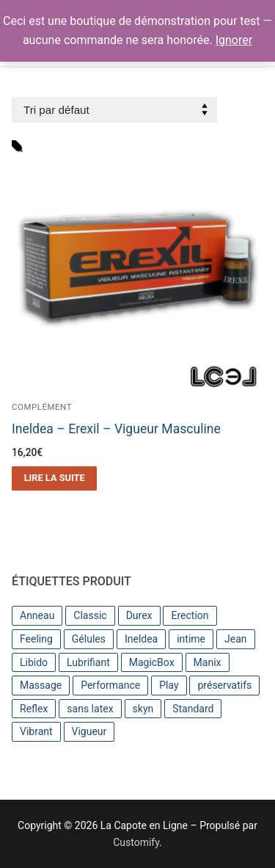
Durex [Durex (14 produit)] (139, 615)
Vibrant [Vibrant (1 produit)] (36, 731)
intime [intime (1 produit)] (191, 639)
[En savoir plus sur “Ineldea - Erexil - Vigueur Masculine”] (54, 478)
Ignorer (234, 40)
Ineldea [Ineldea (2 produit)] (141, 639)
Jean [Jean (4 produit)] (236, 639)
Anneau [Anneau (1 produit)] (37, 615)
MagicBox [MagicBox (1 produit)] (152, 662)
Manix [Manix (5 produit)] (208, 662)
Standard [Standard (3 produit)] (193, 709)
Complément (42, 407)
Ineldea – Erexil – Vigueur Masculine (116, 429)
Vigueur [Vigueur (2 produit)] (89, 731)
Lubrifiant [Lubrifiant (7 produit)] (88, 662)
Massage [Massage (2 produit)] (41, 685)
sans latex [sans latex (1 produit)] (90, 709)
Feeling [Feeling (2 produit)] (36, 639)
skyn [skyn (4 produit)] (143, 709)
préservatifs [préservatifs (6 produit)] (224, 685)
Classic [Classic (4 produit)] (90, 615)
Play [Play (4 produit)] (169, 685)
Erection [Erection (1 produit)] (190, 615)
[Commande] (114, 110)
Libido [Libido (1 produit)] (34, 662)
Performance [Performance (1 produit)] (110, 685)
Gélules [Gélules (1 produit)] (89, 639)
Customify (136, 842)
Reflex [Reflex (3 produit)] (34, 709)
